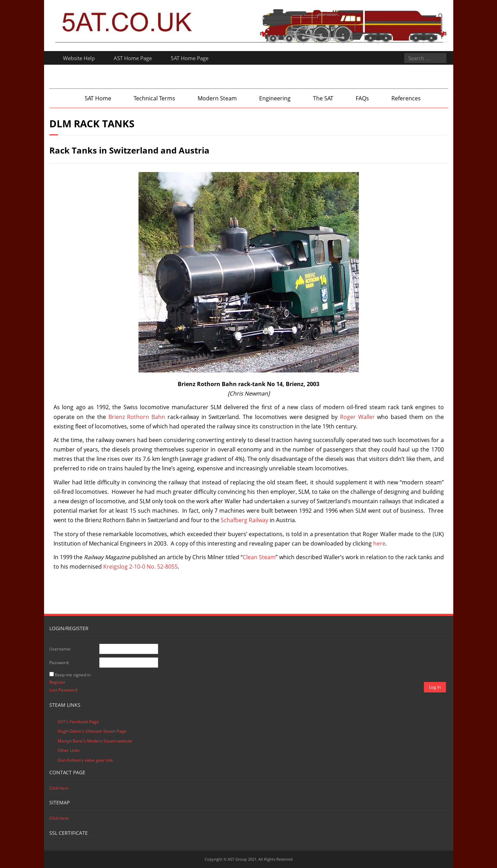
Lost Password (63, 690)
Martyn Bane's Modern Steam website (95, 741)
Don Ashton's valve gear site (85, 760)
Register (57, 682)
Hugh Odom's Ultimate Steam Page (92, 731)
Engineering (275, 98)
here (379, 543)
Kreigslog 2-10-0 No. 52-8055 (140, 567)
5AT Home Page (190, 58)
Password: (59, 663)
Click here (59, 788)
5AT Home (98, 98)
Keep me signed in (73, 675)
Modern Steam (217, 98)
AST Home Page (133, 58)
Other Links (69, 750)
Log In (435, 687)
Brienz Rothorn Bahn (137, 417)
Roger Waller (357, 417)
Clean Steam (259, 557)
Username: (60, 649)
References (406, 98)
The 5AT (323, 98)
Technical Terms (154, 98)
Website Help (79, 58)
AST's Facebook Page (78, 722)
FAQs (362, 98)
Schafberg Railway (244, 520)
